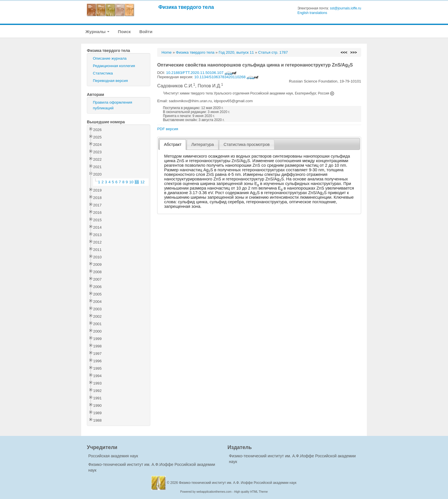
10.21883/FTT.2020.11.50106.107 (201, 73)
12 (142, 182)
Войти (146, 32)
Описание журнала (110, 58)
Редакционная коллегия (114, 66)
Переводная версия (110, 81)
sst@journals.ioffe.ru (346, 8)
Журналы (97, 32)
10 (131, 182)
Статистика (103, 73)
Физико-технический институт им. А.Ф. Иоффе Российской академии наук (238, 483)
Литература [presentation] (203, 144)
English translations (312, 13)
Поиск (124, 32)
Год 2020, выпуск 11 (236, 52)
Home (167, 52)
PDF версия (168, 129)
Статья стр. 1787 (273, 52)
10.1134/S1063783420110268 (226, 77)
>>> (354, 52)
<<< (344, 52)
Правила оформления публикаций (112, 105)
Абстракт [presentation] (173, 144)
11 (137, 182)
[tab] (173, 145)
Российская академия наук (113, 456)
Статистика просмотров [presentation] (247, 144)
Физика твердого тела (186, 7)
